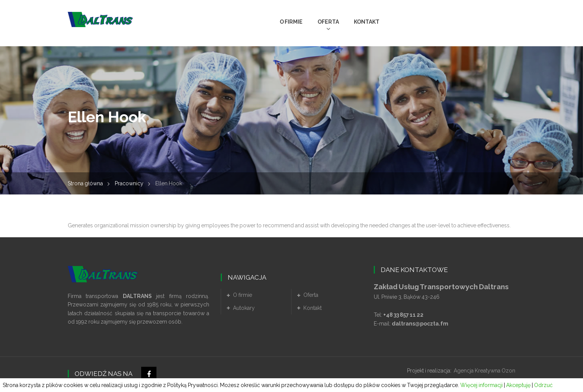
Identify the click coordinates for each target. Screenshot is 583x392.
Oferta (311, 295)
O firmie (243, 295)
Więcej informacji (481, 385)
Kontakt (313, 308)
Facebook (149, 374)
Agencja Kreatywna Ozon (484, 371)
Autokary (244, 308)
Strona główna (85, 183)
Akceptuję (518, 385)
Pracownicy (129, 183)
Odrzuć (543, 385)
